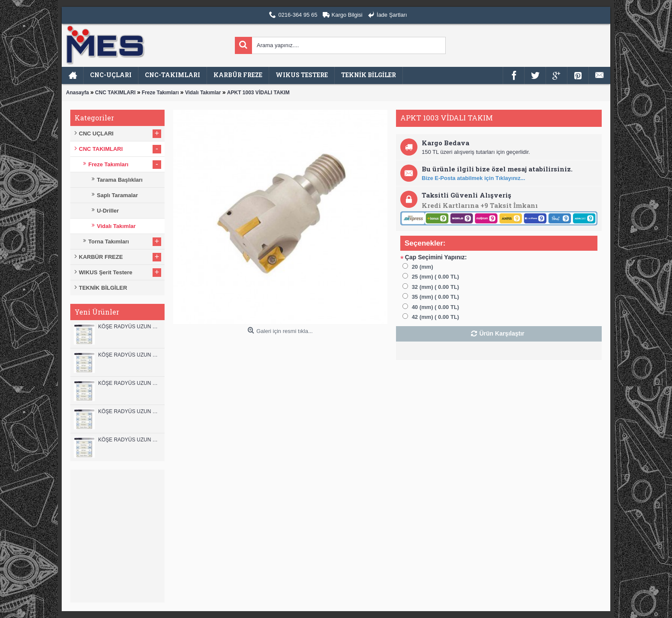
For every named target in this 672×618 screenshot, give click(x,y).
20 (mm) (423, 267)
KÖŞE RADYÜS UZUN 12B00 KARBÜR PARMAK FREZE (129, 327)
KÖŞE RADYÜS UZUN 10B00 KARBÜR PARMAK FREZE (129, 383)
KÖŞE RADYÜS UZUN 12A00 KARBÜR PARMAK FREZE (129, 355)
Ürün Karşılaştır (502, 333)
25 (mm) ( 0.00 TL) (436, 277)
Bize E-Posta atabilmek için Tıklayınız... (473, 178)
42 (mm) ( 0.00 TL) (436, 317)
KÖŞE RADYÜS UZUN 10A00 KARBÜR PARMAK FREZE (129, 411)
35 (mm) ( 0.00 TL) (436, 297)
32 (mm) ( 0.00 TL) (436, 287)
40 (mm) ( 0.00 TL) (436, 307)
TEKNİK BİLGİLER (103, 288)
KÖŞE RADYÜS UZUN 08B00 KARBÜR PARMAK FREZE (129, 440)
